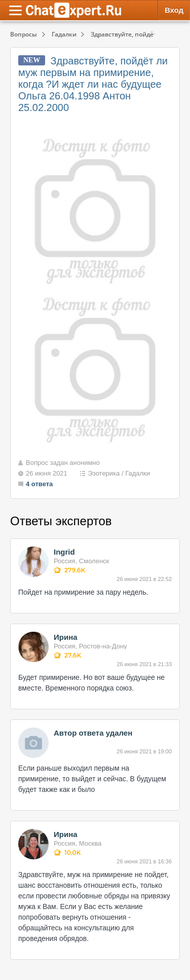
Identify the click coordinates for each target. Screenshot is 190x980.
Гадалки (138, 473)
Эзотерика (104, 473)
